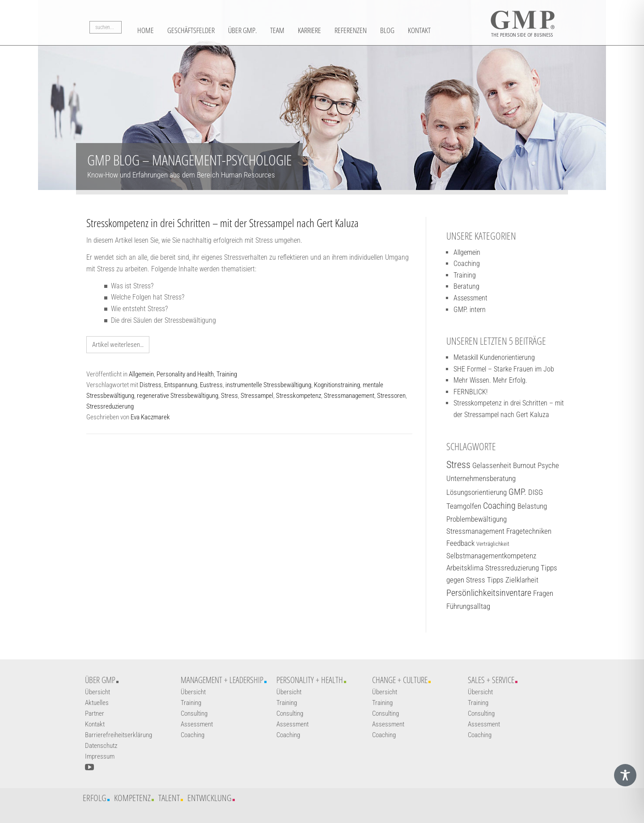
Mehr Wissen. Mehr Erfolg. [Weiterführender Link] (490, 380)
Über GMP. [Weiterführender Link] (259, 30)
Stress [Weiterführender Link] (229, 396)
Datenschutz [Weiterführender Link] (101, 746)
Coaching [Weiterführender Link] (467, 264)
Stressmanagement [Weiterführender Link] (349, 396)
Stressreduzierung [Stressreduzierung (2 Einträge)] (512, 568)
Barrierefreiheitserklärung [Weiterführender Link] (119, 735)
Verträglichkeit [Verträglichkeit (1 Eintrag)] (493, 544)
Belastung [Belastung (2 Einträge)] (532, 506)
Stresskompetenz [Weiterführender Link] (299, 396)
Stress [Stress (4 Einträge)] (458, 465)
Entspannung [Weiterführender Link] (181, 385)
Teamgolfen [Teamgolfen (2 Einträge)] (464, 506)
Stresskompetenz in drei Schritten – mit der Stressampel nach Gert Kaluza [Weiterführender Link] (222, 223)
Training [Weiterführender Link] (227, 374)
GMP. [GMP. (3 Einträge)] (517, 492)
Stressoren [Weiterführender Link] (391, 396)
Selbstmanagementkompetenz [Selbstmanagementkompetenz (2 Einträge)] (491, 556)
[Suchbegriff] (106, 29)
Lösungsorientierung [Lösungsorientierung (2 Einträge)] (477, 492)
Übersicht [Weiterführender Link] (97, 692)
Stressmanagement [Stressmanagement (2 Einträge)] (475, 531)
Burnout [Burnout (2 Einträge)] (524, 465)
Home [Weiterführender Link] (147, 30)
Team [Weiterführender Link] (298, 30)
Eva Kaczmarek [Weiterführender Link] (150, 417)
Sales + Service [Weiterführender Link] (491, 680)
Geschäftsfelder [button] (199, 30)
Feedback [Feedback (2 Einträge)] (460, 543)
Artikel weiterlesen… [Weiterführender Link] (118, 345)
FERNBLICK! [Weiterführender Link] (470, 392)
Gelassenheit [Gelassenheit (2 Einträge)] (492, 465)
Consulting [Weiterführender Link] (194, 713)
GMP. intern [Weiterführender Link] (470, 310)
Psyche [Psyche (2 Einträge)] (548, 465)
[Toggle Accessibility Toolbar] (625, 775)
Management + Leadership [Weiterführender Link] (222, 680)
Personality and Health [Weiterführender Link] (185, 374)
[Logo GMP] (523, 20)
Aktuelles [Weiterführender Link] (97, 703)
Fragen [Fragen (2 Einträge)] (543, 593)
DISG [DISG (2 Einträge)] (536, 492)
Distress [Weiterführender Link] (150, 385)
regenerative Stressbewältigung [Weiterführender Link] (178, 396)
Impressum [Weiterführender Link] (100, 756)
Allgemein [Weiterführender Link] (141, 374)
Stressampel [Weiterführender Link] (257, 396)
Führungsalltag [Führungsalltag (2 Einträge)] (468, 606)
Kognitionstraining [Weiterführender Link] (337, 385)
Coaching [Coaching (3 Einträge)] (499, 506)
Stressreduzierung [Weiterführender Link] (110, 406)
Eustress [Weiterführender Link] (211, 385)
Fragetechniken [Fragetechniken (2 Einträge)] (529, 531)
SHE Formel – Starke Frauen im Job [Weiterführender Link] (504, 369)
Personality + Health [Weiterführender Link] (310, 680)
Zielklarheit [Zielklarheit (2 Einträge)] (522, 580)
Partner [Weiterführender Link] (95, 713)
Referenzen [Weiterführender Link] (382, 30)
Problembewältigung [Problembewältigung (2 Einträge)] (477, 519)
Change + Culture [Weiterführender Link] (400, 680)
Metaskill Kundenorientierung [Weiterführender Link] (494, 357)
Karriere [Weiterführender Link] (335, 30)
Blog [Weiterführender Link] (423, 30)
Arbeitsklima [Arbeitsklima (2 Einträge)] (465, 568)
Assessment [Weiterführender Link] (470, 298)
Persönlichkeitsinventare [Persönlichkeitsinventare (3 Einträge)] (489, 593)
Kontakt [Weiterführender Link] (459, 30)
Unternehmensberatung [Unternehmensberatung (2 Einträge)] (481, 478)
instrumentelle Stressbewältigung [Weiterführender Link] (268, 385)
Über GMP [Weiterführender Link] (100, 680)
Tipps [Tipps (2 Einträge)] (495, 580)
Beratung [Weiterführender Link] (466, 286)
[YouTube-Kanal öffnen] (89, 767)
